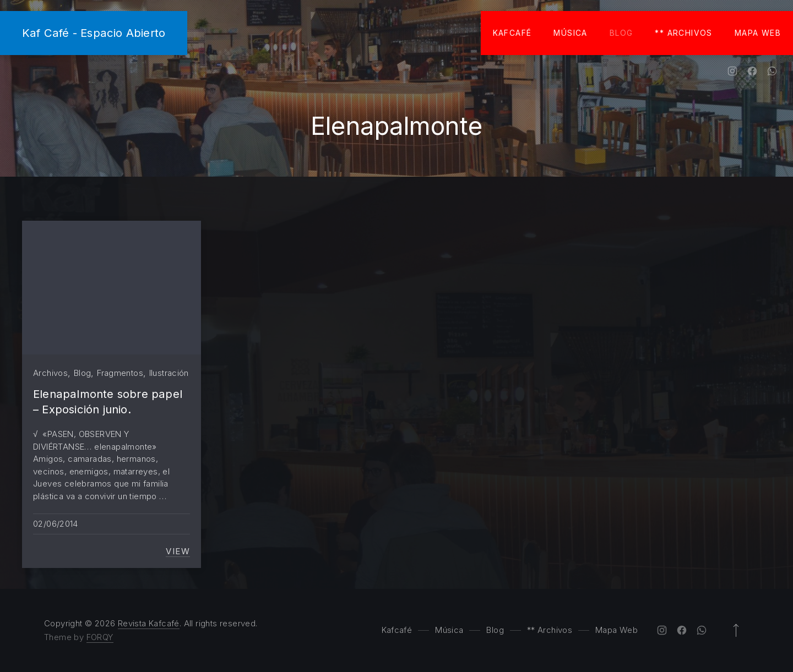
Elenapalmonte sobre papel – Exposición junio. (108, 401)
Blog (621, 33)
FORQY (100, 637)
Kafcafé (512, 33)
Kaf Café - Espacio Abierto (94, 33)
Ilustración (169, 373)
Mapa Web (758, 33)
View (178, 551)
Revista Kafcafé (149, 623)
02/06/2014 (56, 524)
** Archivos (683, 33)
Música (570, 33)
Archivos (50, 373)
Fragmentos (120, 373)
